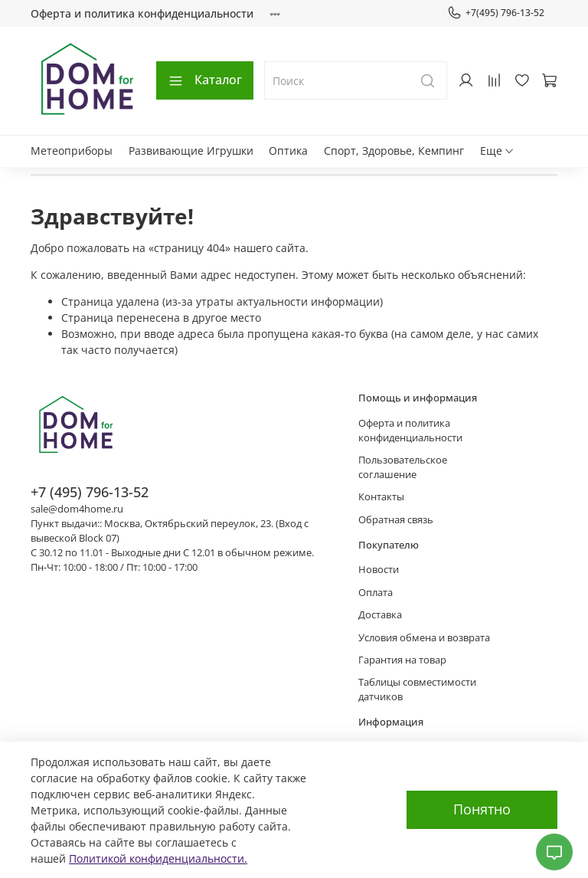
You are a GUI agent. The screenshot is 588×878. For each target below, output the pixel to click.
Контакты (381, 497)
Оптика (288, 151)
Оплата (376, 593)
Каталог (205, 80)
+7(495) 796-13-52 (496, 13)
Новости (379, 570)
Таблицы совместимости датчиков (417, 690)
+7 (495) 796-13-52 (90, 492)
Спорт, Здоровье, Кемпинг (394, 151)
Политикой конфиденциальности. (158, 858)
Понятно (482, 809)
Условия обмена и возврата (424, 638)
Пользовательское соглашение (403, 467)
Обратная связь (396, 520)
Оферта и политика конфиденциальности (142, 13)
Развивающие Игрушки (191, 151)
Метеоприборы (72, 151)
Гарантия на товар (402, 660)
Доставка (380, 615)
